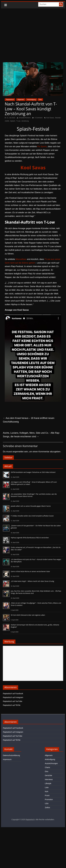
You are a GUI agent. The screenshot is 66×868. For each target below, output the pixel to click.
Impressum (7, 759)
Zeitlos (47, 808)
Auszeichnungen (51, 763)
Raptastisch (10, 100)
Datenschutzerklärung (11, 755)
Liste (47, 787)
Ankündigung (31, 100)
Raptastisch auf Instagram (13, 697)
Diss (40, 100)
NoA (47, 791)
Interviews (49, 779)
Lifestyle (48, 783)
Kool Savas (50, 118)
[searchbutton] (61, 4)
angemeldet (18, 452)
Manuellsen (21, 259)
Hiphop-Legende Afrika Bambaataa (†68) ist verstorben (30, 538)
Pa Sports (42, 146)
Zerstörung (25, 121)
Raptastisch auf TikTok (12, 705)
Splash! (13, 121)
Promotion (49, 799)
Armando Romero (25, 118)
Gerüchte (48, 775)
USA (47, 803)
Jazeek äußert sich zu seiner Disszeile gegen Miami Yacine (31, 506)
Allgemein (21, 100)
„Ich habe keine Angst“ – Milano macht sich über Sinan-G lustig (32, 581)
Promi (47, 795)
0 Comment (37, 118)
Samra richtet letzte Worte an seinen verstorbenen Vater (30, 571)
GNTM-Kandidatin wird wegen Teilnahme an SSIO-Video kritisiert (33, 472)
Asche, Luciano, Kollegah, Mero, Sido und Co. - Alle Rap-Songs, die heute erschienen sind (31, 435)
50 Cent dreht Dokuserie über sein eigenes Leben (28, 615)
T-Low (18, 121)
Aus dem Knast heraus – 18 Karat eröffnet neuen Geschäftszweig (29, 420)
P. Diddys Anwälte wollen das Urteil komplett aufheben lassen (32, 516)
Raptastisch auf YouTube (13, 701)
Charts (47, 767)
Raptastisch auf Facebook (13, 694)
